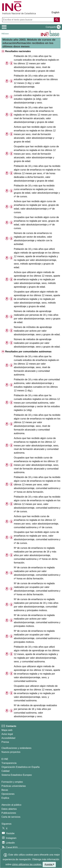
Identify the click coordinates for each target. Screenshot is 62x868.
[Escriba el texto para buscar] (28, 20)
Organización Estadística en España (21, 767)
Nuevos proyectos (11, 752)
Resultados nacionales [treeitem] (18, 51)
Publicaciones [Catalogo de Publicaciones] (9, 813)
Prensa (5, 742)
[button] (52, 27)
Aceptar (49, 864)
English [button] (56, 12)
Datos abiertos (9, 809)
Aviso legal (7, 734)
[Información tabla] (11, 63)
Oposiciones (8, 794)
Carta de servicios (11, 817)
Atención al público (11, 805)
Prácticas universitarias (14, 786)
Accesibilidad (8, 738)
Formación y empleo (12, 782)
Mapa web (7, 730)
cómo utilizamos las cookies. (27, 864)
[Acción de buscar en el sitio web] (57, 20)
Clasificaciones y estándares (16, 748)
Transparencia (9, 763)
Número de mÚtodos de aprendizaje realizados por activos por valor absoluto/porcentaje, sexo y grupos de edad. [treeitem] (37, 331)
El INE (5, 759)
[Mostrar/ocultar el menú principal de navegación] (4, 27)
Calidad (5, 771)
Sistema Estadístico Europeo (17, 775)
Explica (5, 798)
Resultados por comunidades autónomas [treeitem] (28, 352)
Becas (5, 790)
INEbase (5, 34)
